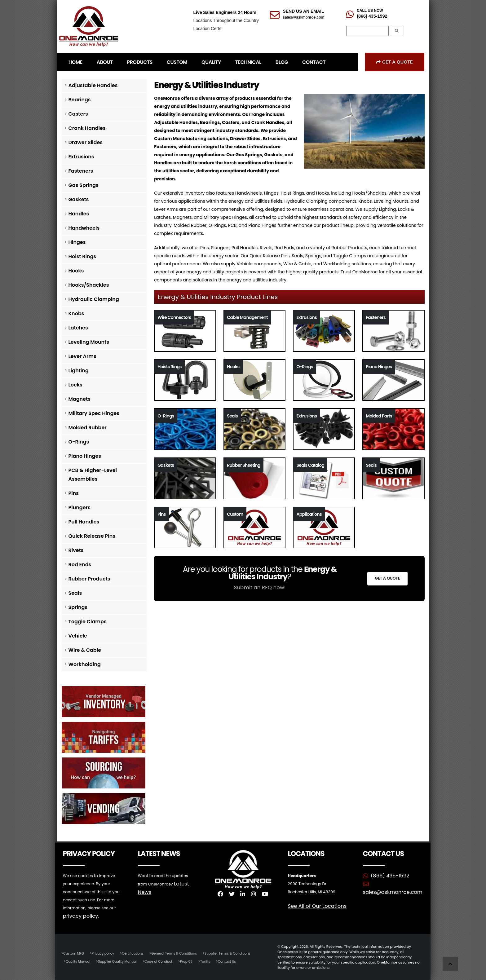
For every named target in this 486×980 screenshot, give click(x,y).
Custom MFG (74, 953)
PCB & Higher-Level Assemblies (93, 475)
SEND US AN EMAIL (303, 11)
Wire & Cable (85, 650)
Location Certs (207, 29)
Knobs (76, 313)
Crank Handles (87, 128)
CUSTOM (177, 62)
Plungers (80, 508)
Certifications (137, 953)
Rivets (76, 550)
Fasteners (81, 171)
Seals (75, 593)
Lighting (79, 371)
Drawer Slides (86, 142)
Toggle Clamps (88, 622)
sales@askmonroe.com (303, 17)
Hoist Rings (82, 256)
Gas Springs (84, 185)
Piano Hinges (85, 456)
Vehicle (78, 636)
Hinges (77, 242)
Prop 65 (194, 961)
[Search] (367, 31)
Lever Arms (82, 356)
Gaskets (79, 199)
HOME (75, 62)
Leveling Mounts (89, 342)
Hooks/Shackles (89, 285)
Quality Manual (79, 961)
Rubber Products (89, 579)
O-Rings (79, 442)
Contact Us (236, 961)
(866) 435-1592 (372, 16)
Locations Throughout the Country (226, 20)
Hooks (76, 271)
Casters (78, 114)
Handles (79, 214)
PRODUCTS (140, 62)
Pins (74, 493)
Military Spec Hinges (94, 413)
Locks (75, 385)
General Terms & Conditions (181, 953)
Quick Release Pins (92, 536)
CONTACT (314, 62)
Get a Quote (395, 62)
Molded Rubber (88, 428)
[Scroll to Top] (450, 964)
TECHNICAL (248, 62)
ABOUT (105, 62)
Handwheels (84, 228)
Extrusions (81, 157)
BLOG (282, 62)
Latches (78, 328)
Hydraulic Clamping (94, 299)
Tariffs (214, 961)
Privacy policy (105, 953)
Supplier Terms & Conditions (238, 953)
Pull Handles (84, 522)
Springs (78, 607)
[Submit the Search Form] (397, 31)
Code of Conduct (164, 961)
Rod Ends (80, 565)
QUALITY (211, 62)
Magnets (80, 399)
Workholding (85, 664)
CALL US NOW (370, 11)
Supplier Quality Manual (121, 961)
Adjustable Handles (93, 85)
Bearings (80, 100)
